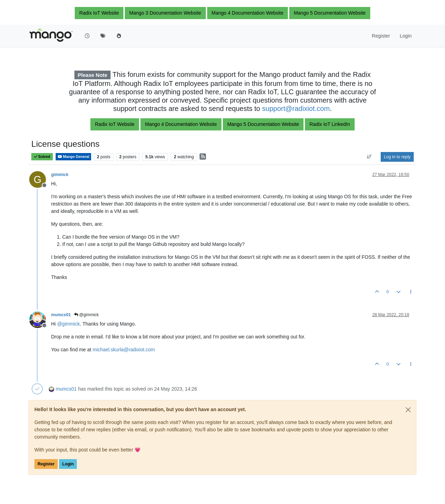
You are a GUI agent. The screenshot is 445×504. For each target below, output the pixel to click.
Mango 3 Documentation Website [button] (165, 13)
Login (68, 464)
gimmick (60, 175)
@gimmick (87, 315)
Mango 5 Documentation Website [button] (330, 13)
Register (46, 464)
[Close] (408, 410)
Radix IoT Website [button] (99, 13)
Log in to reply (397, 157)
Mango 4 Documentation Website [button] (248, 13)
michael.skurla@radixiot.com (124, 350)
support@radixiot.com (296, 109)
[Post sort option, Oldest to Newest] (369, 157)
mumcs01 (61, 315)
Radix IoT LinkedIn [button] (330, 124)
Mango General (73, 157)
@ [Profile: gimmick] (68, 324)
